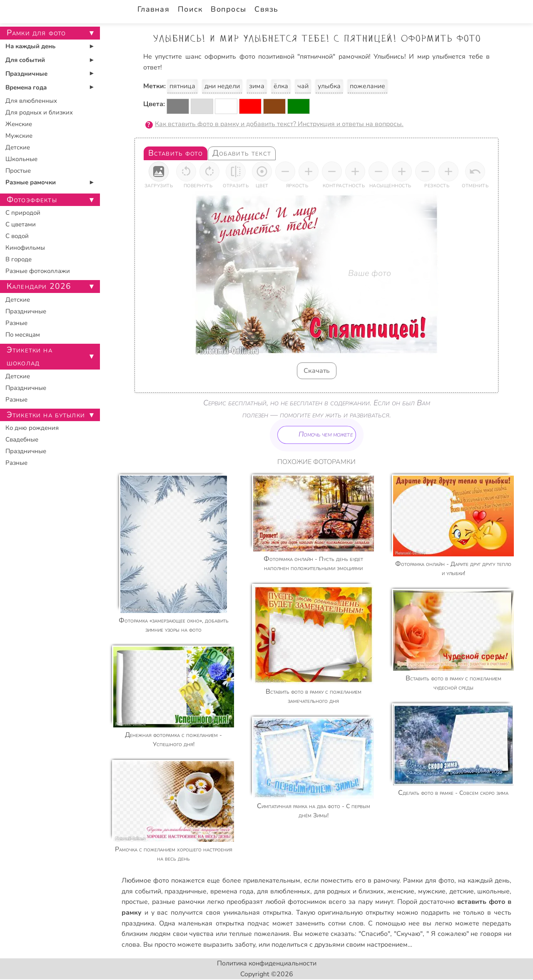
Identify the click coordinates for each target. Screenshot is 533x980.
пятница (182, 86)
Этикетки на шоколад (30, 356)
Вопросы (228, 9)
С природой (23, 213)
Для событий (25, 60)
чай (303, 86)
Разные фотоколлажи (38, 271)
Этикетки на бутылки (46, 415)
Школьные (21, 159)
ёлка (281, 86)
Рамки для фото (428, 881)
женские (401, 891)
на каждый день (484, 881)
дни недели (222, 86)
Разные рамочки (31, 182)
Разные (16, 323)
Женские (19, 124)
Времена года (26, 87)
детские (462, 891)
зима (257, 86)
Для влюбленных (31, 101)
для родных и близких (349, 891)
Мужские (19, 136)
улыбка (329, 86)
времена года (232, 891)
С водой (17, 236)
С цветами (21, 224)
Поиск (190, 9)
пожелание (367, 86)
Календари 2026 (39, 286)
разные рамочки (178, 902)
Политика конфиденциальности (267, 963)
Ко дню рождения (32, 428)
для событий (141, 891)
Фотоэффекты (32, 200)
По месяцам (23, 335)
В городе (19, 259)
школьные (493, 891)
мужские (432, 891)
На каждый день (30, 46)
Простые (18, 171)
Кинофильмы (25, 248)
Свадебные (22, 439)
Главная (153, 9)
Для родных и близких (39, 112)
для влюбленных (284, 891)
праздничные (186, 891)
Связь (266, 9)
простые (135, 902)
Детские (18, 147)
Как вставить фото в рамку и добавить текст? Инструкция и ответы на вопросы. (279, 124)
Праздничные (26, 74)
